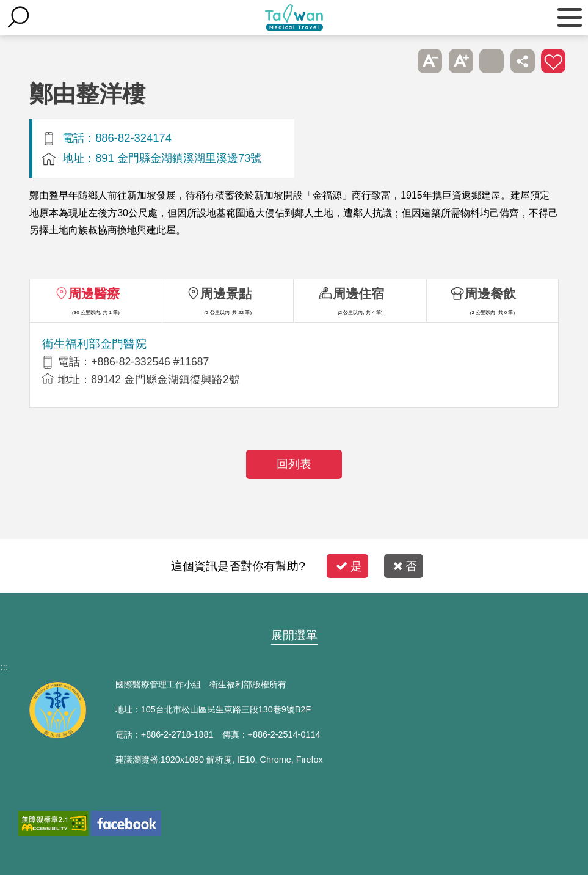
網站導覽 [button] (294, 612)
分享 (523, 61)
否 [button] (405, 566)
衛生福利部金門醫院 (94, 344)
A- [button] (430, 61)
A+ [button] (461, 61)
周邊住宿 (358, 294)
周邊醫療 (94, 294)
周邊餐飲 (490, 294)
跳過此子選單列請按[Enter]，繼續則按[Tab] (399, 61)
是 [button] (349, 566)
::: (4, 667)
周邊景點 (226, 294)
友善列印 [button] (492, 61)
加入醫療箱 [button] (553, 61)
